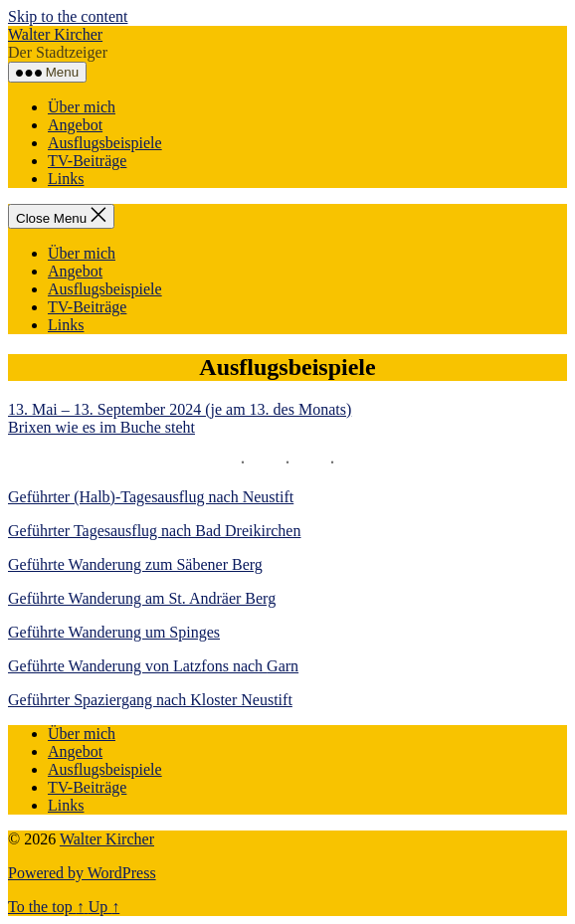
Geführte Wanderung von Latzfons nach (137, 666)
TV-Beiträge (87, 161)
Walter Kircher (55, 34)
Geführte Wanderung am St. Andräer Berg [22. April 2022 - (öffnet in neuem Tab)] (142, 598)
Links (66, 179)
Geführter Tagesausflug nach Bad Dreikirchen (154, 531)
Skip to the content (68, 16)
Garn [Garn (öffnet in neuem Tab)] (283, 666)
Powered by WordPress (82, 873)
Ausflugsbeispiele (105, 143)
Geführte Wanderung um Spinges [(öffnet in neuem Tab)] (114, 632)
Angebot (75, 125)
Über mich (82, 107)
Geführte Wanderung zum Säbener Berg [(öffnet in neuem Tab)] (135, 564)
